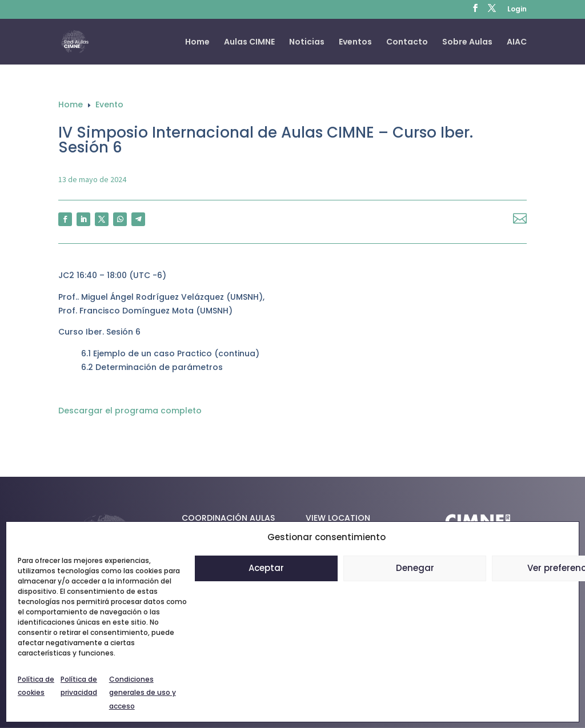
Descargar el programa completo (130, 411)
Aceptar (266, 568)
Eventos (355, 43)
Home (197, 43)
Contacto (407, 43)
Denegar (415, 568)
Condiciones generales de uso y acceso (143, 693)
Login (517, 10)
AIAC (517, 43)
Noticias (307, 43)
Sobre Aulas (467, 43)
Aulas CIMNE (249, 43)
